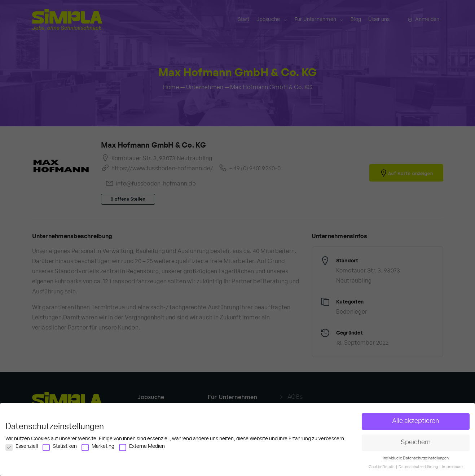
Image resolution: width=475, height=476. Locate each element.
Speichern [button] (416, 445)
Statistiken (60, 449)
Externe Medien (142, 449)
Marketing (98, 449)
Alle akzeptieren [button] (415, 424)
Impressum (452, 470)
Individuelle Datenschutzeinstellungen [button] (416, 461)
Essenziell (22, 449)
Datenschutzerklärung (419, 470)
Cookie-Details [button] (382, 470)
